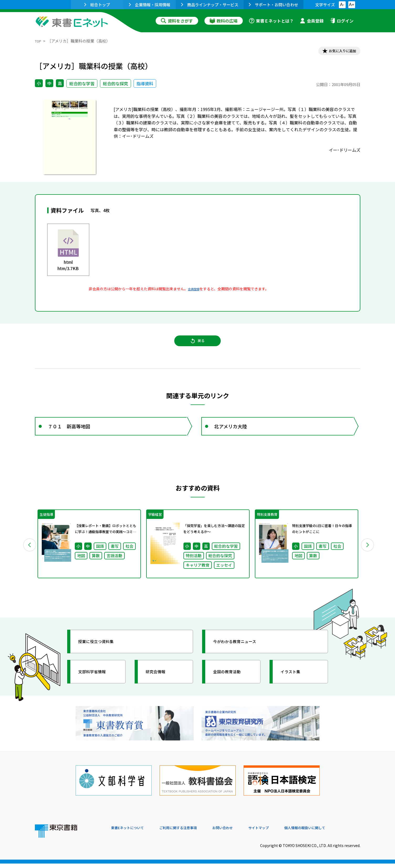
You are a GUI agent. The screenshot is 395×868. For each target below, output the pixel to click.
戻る (198, 347)
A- (342, 5)
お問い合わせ (241, 832)
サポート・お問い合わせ (273, 5)
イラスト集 (295, 686)
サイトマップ (282, 832)
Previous (27, 557)
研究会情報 (160, 686)
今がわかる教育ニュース (242, 656)
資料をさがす (177, 21)
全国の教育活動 (232, 686)
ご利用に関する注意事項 (190, 832)
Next (368, 557)
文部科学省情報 (97, 686)
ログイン (342, 21)
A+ (351, 5)
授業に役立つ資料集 (102, 656)
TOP (39, 41)
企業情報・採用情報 (150, 5)
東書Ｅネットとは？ (271, 21)
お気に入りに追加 (338, 52)
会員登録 (312, 21)
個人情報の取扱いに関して (335, 832)
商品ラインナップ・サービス (210, 5)
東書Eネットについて (131, 832)
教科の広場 (224, 21)
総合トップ (97, 5)
